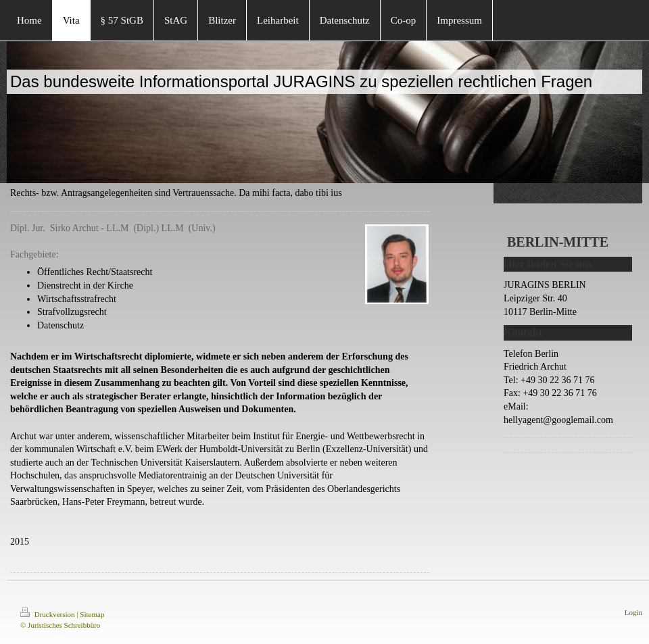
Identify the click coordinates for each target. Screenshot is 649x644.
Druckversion (48, 614)
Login (633, 612)
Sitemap (92, 614)
